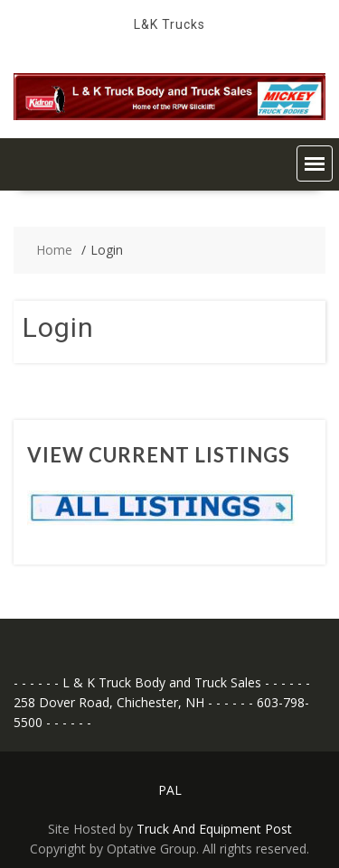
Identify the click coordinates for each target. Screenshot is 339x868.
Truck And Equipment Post (214, 829)
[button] (315, 163)
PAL (170, 790)
